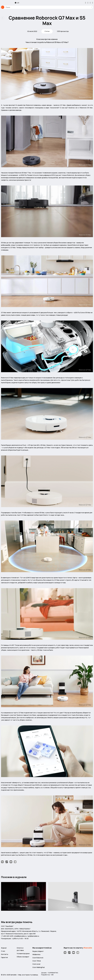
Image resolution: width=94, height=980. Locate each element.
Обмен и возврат (23, 956)
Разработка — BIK (48, 975)
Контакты (5, 954)
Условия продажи (23, 953)
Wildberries (36, 954)
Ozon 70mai (37, 961)
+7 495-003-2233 (7, 936)
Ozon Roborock (38, 957)
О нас (3, 951)
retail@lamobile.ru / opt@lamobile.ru (27, 936)
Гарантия (4, 957)
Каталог (3, 7)
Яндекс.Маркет (38, 951)
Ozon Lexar (36, 964)
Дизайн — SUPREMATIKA (50, 972)
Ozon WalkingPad (38, 967)
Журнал (4, 948)
